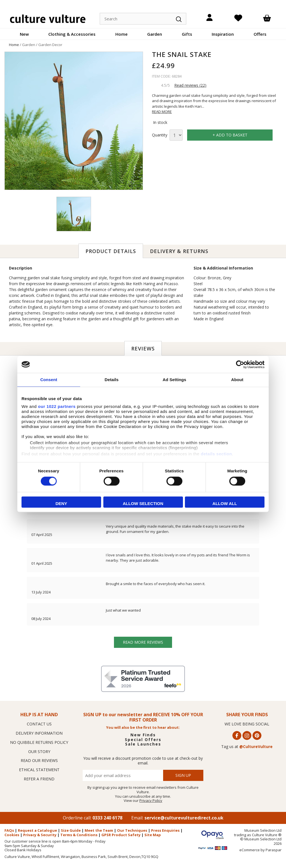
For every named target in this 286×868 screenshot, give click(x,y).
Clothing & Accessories (72, 34)
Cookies (12, 835)
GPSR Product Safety (121, 835)
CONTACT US (39, 724)
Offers (260, 34)
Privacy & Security (40, 835)
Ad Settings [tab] (174, 380)
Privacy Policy (151, 800)
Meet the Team (99, 830)
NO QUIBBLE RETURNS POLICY (39, 742)
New (24, 34)
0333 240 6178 (107, 818)
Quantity (160, 135)
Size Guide (71, 830)
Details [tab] (112, 380)
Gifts (187, 34)
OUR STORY (39, 752)
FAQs (9, 830)
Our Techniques (132, 830)
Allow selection (143, 503)
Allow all (225, 503)
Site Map (153, 835)
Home (121, 34)
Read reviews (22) (190, 85)
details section (216, 454)
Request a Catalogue (37, 830)
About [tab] (237, 380)
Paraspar (274, 850)
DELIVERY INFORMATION (39, 733)
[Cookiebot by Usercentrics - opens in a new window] (240, 364)
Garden (155, 34)
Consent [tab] (49, 380)
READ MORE (162, 112)
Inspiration (223, 34)
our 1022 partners (57, 406)
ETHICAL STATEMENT (39, 770)
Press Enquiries (165, 830)
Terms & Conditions (79, 835)
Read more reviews (143, 642)
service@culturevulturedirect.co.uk (184, 818)
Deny (61, 503)
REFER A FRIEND (39, 779)
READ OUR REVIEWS (39, 760)
